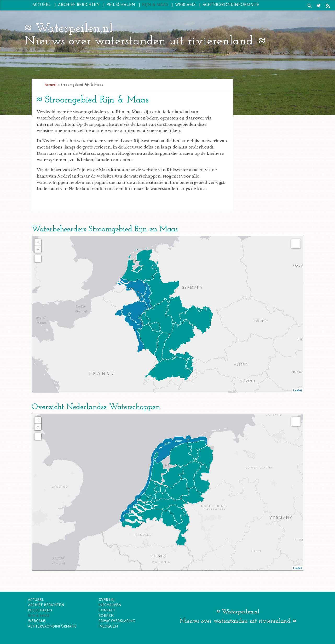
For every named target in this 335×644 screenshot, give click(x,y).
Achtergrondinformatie (231, 5)
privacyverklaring (117, 621)
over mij (106, 600)
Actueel (42, 5)
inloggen (108, 627)
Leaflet (298, 390)
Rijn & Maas (155, 5)
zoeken (106, 616)
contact (107, 610)
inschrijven (110, 605)
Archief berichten (79, 5)
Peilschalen (121, 5)
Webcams (185, 5)
